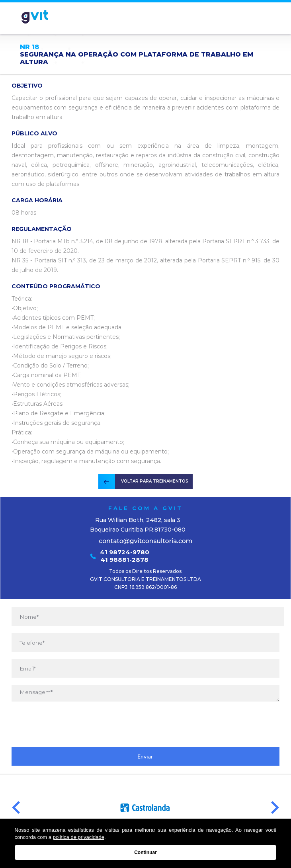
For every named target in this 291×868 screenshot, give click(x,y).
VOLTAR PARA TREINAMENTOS (155, 481)
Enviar (145, 757)
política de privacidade (79, 837)
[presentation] (145, 724)
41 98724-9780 (125, 552)
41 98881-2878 (124, 560)
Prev (16, 808)
